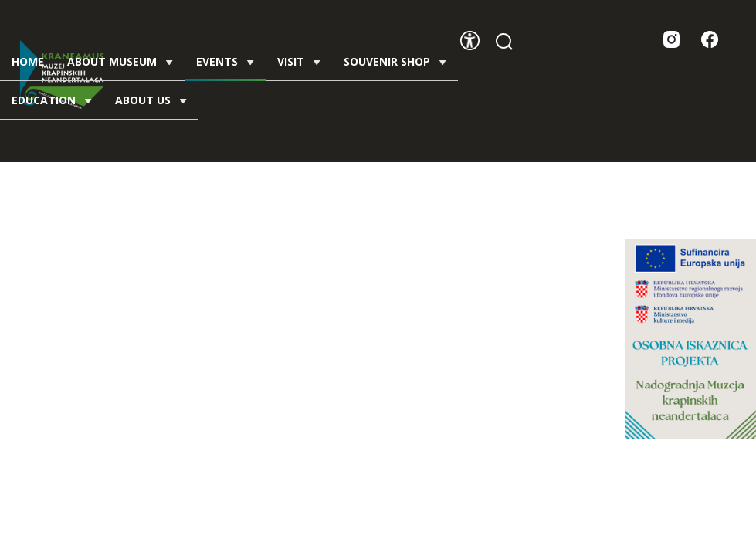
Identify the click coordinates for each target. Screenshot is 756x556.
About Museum (120, 61)
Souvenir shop (395, 61)
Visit (299, 61)
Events (225, 67)
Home (28, 61)
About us (151, 100)
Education (52, 100)
